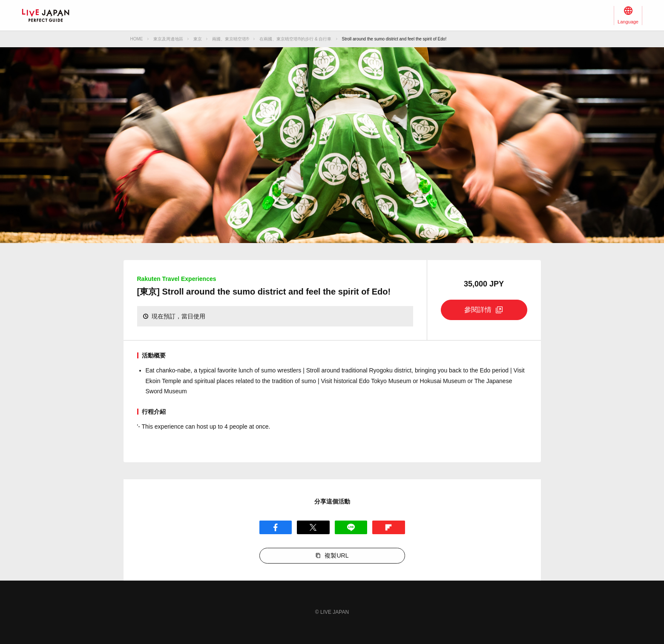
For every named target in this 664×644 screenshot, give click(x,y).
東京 (198, 39)
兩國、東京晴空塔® (231, 39)
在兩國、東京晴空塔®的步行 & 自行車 (296, 39)
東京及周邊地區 (168, 39)
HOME (137, 39)
